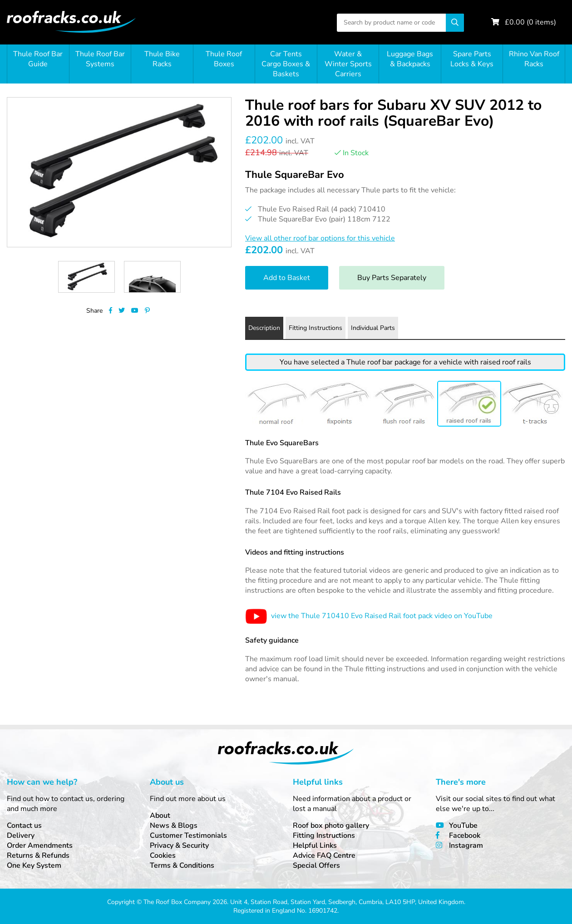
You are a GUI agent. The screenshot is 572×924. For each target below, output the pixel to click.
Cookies (163, 855)
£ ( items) (530, 22)
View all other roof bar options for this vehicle (320, 238)
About (160, 816)
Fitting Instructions (324, 836)
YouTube (463, 826)
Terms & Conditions (182, 865)
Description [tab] (264, 328)
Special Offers (316, 865)
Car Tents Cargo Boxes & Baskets (286, 64)
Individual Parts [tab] (373, 328)
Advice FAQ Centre (324, 855)
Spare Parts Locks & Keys (472, 59)
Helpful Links (315, 845)
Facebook (465, 836)
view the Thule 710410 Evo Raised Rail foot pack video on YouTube (369, 616)
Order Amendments (40, 845)
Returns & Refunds (38, 855)
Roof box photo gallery (331, 826)
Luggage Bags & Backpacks (410, 59)
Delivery (21, 836)
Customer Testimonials (188, 836)
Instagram (466, 845)
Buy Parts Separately (392, 278)
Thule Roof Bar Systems (100, 59)
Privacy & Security (179, 845)
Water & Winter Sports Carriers (348, 64)
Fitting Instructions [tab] (316, 328)
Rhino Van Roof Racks (534, 59)
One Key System (34, 865)
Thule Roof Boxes (224, 59)
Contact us (24, 826)
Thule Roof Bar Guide (38, 59)
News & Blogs (174, 826)
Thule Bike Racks (162, 59)
